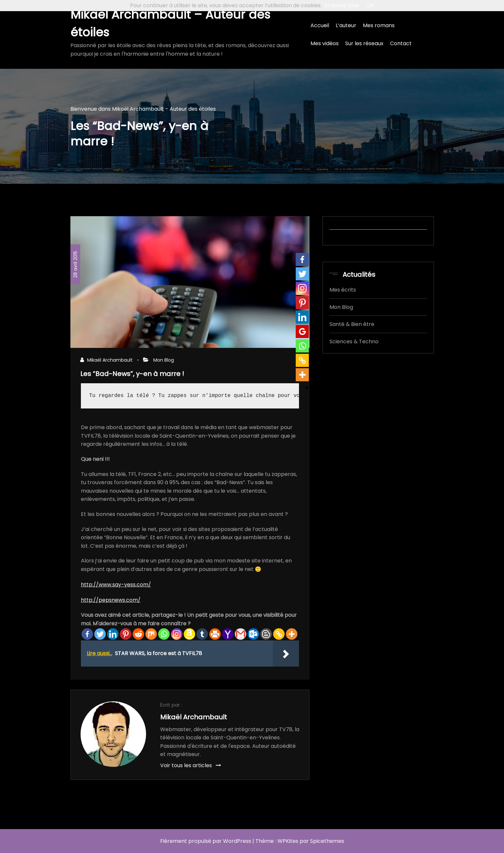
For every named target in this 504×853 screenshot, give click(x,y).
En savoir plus (342, 5)
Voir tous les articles (191, 765)
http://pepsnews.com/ (111, 600)
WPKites (288, 841)
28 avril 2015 (75, 264)
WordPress (237, 841)
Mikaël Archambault (110, 360)
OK (371, 5)
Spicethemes (327, 841)
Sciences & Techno (354, 341)
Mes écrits (343, 290)
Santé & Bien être (352, 324)
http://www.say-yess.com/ (116, 585)
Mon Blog (164, 360)
